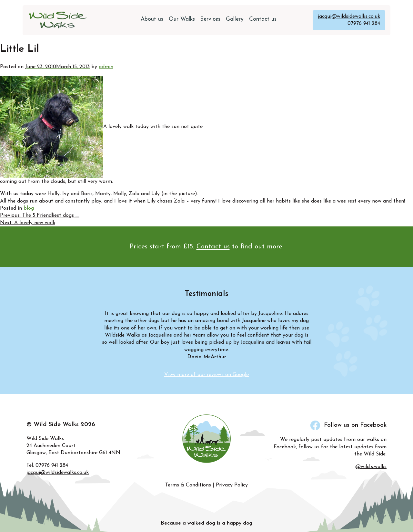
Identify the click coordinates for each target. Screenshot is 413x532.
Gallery (235, 19)
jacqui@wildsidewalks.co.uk (349, 16)
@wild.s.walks (371, 467)
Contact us (263, 19)
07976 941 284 (364, 24)
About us (152, 19)
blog (29, 208)
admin (106, 67)
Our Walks (182, 19)
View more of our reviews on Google (206, 375)
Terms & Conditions (188, 485)
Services (210, 19)
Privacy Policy (232, 485)
